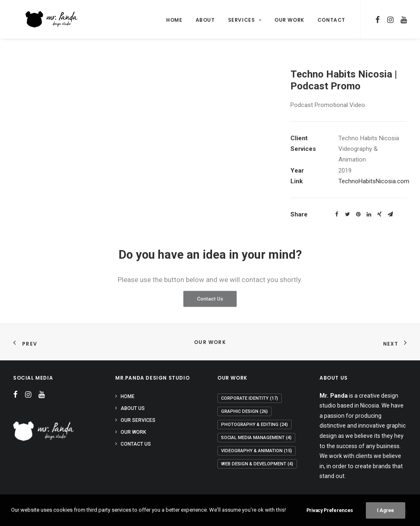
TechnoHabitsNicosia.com (374, 181)
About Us (133, 408)
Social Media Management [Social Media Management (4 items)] (256, 438)
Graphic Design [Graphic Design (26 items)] (244, 411)
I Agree (386, 510)
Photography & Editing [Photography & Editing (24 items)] (255, 425)
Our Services (138, 420)
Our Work (289, 20)
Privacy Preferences (330, 510)
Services (245, 20)
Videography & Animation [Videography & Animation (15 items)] (257, 451)
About (205, 20)
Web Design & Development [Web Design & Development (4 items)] (257, 464)
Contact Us (136, 444)
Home (174, 20)
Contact (331, 20)
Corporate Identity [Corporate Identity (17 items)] (250, 398)
